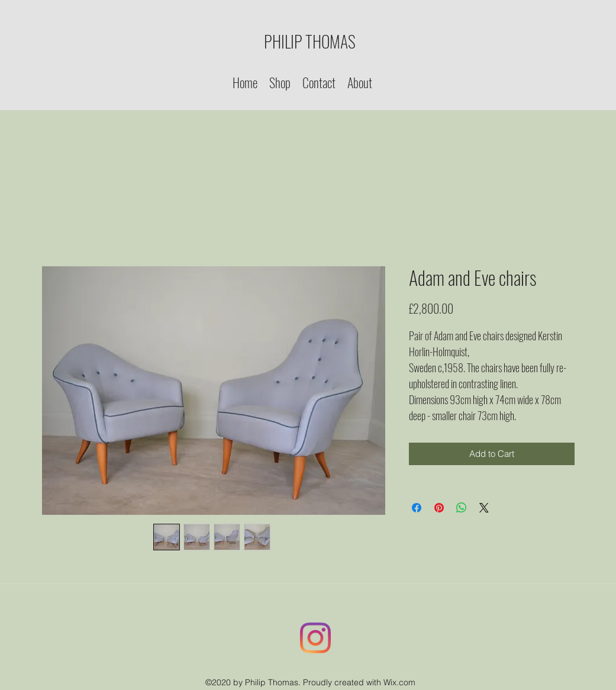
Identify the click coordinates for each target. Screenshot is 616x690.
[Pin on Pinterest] (439, 508)
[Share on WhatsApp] (462, 508)
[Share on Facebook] (417, 508)
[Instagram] (315, 638)
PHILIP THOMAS (310, 41)
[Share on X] (484, 508)
